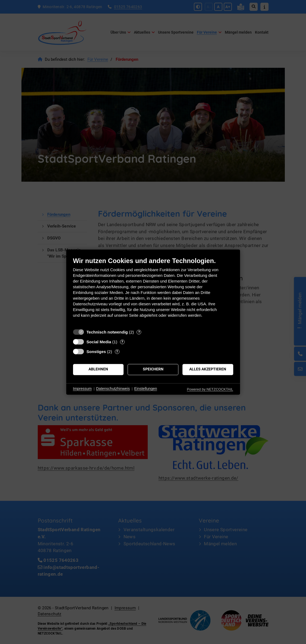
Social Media (99, 342)
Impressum (82, 389)
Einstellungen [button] (146, 389)
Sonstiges (96, 352)
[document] (153, 291)
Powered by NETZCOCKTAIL (210, 389)
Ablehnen (98, 369)
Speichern (153, 369)
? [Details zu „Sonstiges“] (117, 352)
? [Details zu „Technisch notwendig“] (139, 332)
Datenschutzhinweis (113, 389)
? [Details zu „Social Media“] (122, 342)
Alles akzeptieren (208, 369)
